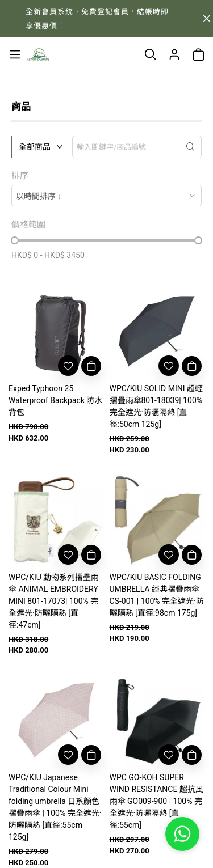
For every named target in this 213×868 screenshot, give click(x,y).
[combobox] (106, 196)
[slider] (15, 240)
